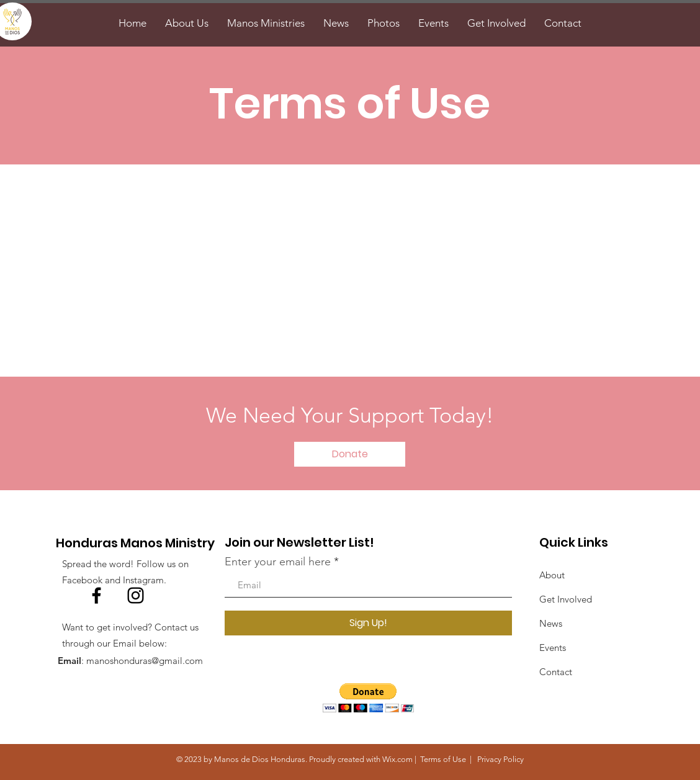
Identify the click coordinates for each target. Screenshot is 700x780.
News (551, 623)
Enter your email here (278, 562)
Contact (556, 672)
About (552, 575)
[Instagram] (136, 595)
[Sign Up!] (368, 623)
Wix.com (397, 759)
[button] (368, 698)
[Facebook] (96, 595)
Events (553, 648)
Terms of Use (443, 759)
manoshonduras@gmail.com (145, 661)
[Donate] (350, 454)
